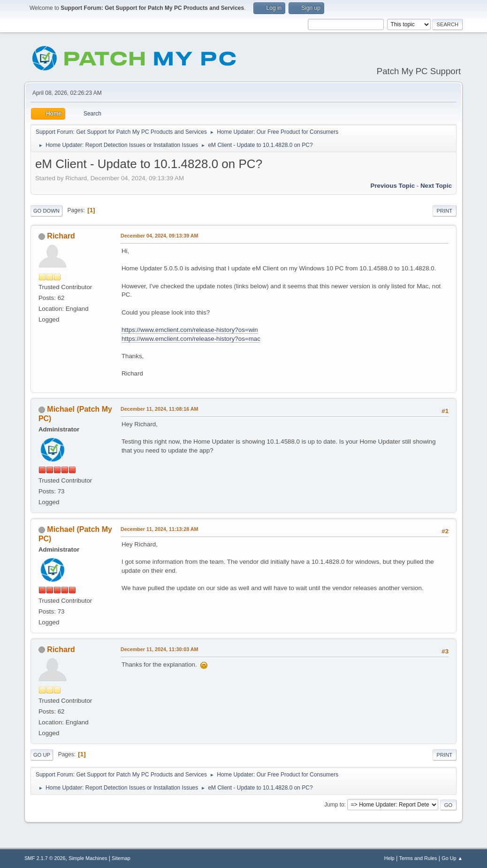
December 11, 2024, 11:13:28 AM (160, 529)
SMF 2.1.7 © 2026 (45, 858)
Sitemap (121, 858)
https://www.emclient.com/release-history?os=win (190, 330)
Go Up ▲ (452, 858)
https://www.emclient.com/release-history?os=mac (191, 339)
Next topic (436, 186)
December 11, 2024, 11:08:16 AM (160, 409)
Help (389, 858)
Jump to (334, 805)
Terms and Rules (418, 858)
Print (445, 211)
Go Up (42, 755)
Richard (61, 236)
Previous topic (393, 186)
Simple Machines (88, 858)
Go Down (46, 211)
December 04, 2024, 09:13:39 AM (160, 236)
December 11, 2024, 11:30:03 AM (160, 649)
